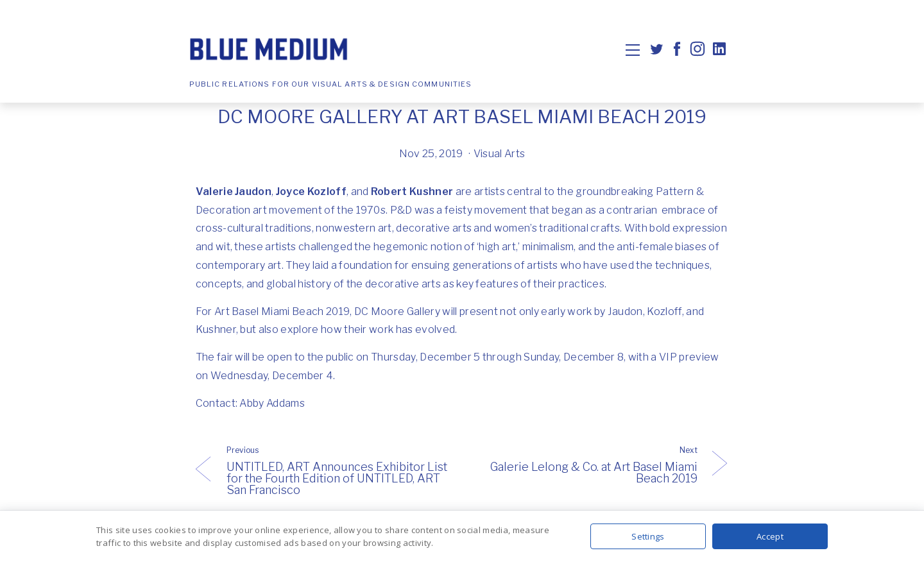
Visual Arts (500, 154)
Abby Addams (272, 403)
